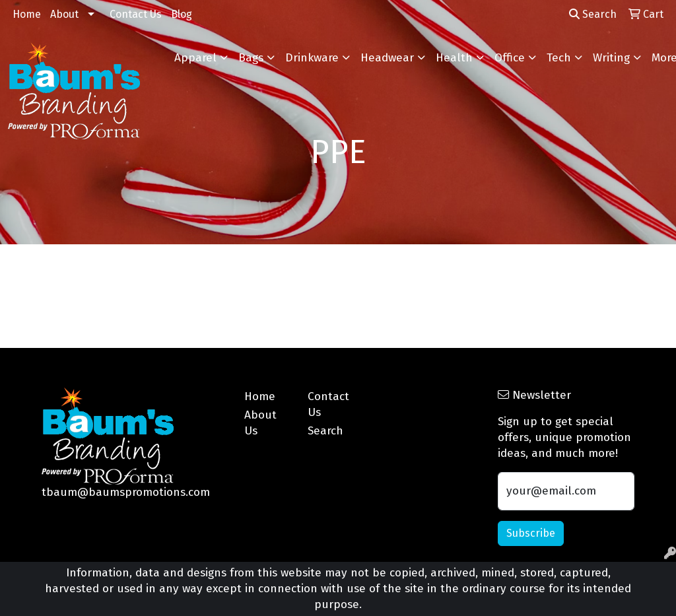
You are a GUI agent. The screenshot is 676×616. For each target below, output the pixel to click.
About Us (260, 423)
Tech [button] (559, 58)
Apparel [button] (195, 58)
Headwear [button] (387, 58)
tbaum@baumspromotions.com (126, 492)
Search (593, 14)
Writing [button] (611, 58)
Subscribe (531, 533)
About (64, 14)
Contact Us (136, 14)
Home (27, 14)
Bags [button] (251, 58)
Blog (182, 14)
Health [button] (454, 58)
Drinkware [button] (312, 58)
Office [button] (510, 58)
